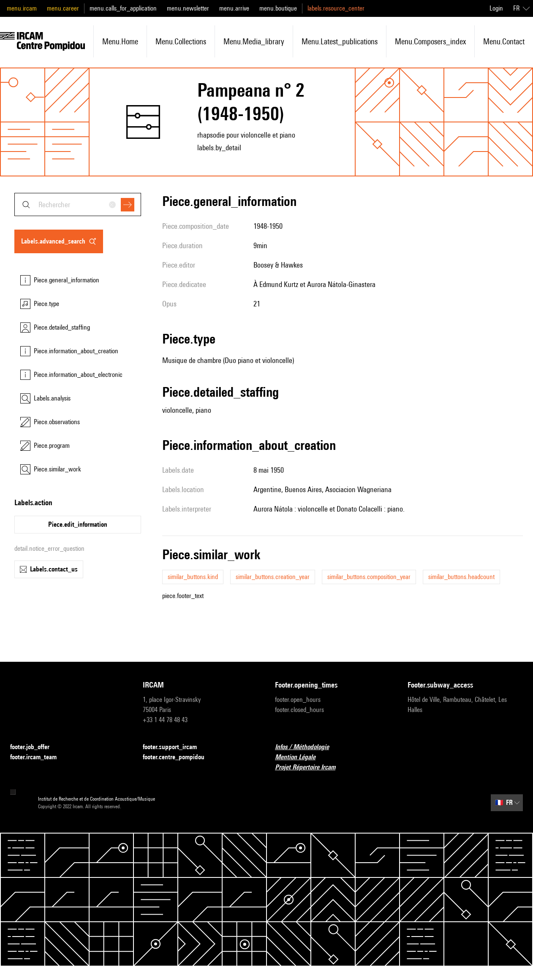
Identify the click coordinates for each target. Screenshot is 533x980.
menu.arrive (234, 8)
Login (496, 8)
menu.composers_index (430, 41)
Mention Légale (300, 757)
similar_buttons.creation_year (273, 577)
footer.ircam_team (38, 757)
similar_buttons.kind (193, 577)
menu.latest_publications (340, 41)
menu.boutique (278, 8)
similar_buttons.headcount (461, 577)
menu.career (63, 8)
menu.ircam (22, 8)
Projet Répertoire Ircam (310, 767)
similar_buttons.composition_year (369, 577)
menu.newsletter (188, 8)
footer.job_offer (35, 747)
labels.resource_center (336, 8)
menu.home (120, 41)
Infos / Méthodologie (307, 747)
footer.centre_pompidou (179, 757)
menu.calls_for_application (123, 8)
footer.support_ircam (175, 747)
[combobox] (78, 204)
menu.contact (504, 41)
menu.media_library (254, 41)
